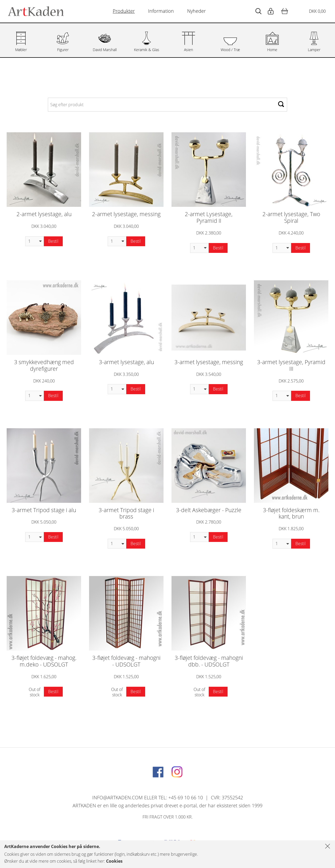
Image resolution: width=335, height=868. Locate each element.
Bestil (53, 241)
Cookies (114, 861)
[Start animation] (258, 11)
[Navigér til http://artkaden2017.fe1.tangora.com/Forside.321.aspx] (36, 11)
